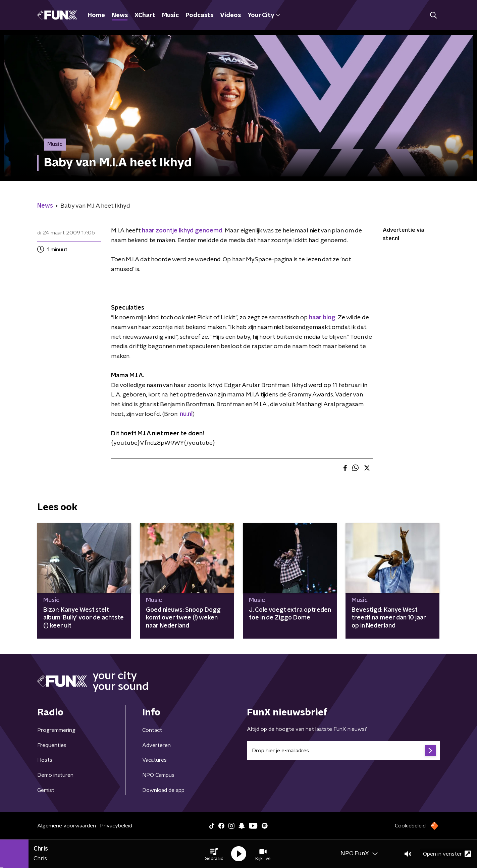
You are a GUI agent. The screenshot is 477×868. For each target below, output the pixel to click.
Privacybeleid (116, 826)
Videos (230, 15)
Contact (152, 730)
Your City (264, 15)
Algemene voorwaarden (67, 826)
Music (170, 15)
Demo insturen (55, 775)
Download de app (163, 790)
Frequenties (52, 745)
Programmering (56, 730)
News (120, 15)
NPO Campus (158, 775)
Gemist (46, 790)
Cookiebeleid (410, 826)
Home (96, 15)
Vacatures (154, 760)
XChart (145, 15)
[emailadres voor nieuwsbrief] (343, 751)
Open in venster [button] (447, 854)
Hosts (45, 760)
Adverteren (156, 745)
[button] (214, 854)
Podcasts (199, 15)
